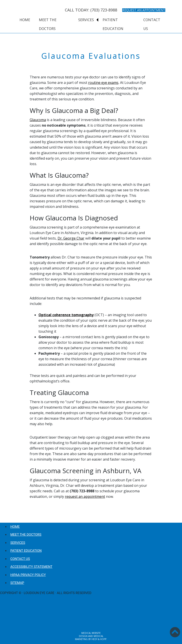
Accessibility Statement (31, 567)
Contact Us (152, 24)
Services (86, 20)
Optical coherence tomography (66, 315)
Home (25, 20)
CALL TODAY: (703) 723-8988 (91, 10)
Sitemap (17, 583)
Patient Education (113, 24)
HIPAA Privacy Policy (28, 575)
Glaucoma (38, 120)
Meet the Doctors (48, 24)
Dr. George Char (71, 238)
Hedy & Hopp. (99, 639)
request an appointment (85, 496)
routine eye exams (103, 83)
